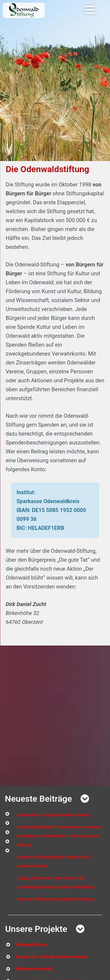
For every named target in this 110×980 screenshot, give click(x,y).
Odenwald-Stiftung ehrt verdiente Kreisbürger (55, 899)
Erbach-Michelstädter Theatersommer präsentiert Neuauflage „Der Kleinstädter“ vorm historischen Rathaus (59, 836)
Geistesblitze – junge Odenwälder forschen (53, 815)
